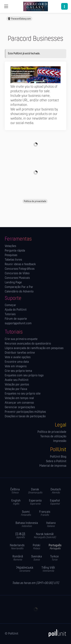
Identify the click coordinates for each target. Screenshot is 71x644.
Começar (10, 305)
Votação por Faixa (16, 389)
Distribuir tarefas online (20, 353)
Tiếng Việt (48, 569)
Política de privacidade (52, 432)
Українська (25, 569)
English (16, 502)
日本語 (20, 536)
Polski (37, 547)
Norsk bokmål (45, 536)
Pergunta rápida (15, 251)
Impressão (60, 441)
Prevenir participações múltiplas (25, 412)
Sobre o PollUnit (56, 461)
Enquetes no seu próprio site (23, 394)
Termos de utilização (53, 437)
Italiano (51, 525)
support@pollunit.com (18, 324)
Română (18, 558)
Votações (10, 246)
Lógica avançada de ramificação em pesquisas (34, 348)
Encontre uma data (17, 362)
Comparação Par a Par (19, 287)
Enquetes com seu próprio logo (24, 376)
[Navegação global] (6, 6)
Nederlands (17, 547)
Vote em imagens (16, 367)
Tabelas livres (13, 260)
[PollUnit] (56, 633)
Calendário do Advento (19, 292)
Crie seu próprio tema (18, 371)
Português (55, 547)
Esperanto (35, 502)
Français (45, 513)
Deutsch (56, 491)
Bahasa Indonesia (27, 525)
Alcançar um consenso (19, 403)
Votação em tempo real (19, 398)
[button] (64, 6)
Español (55, 502)
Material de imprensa (53, 466)
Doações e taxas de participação (25, 417)
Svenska (37, 558)
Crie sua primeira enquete (21, 339)
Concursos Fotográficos (20, 269)
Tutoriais (10, 314)
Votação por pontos (17, 385)
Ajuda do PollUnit (16, 310)
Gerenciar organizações (20, 407)
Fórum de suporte (16, 319)
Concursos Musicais (17, 278)
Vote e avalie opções (18, 357)
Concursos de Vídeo (17, 274)
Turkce (54, 558)
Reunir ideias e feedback (20, 264)
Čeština (15, 491)
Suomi (26, 513)
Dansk (35, 491)
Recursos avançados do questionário (28, 344)
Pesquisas (11, 255)
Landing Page (13, 283)
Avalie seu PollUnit (17, 380)
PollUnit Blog (58, 457)
